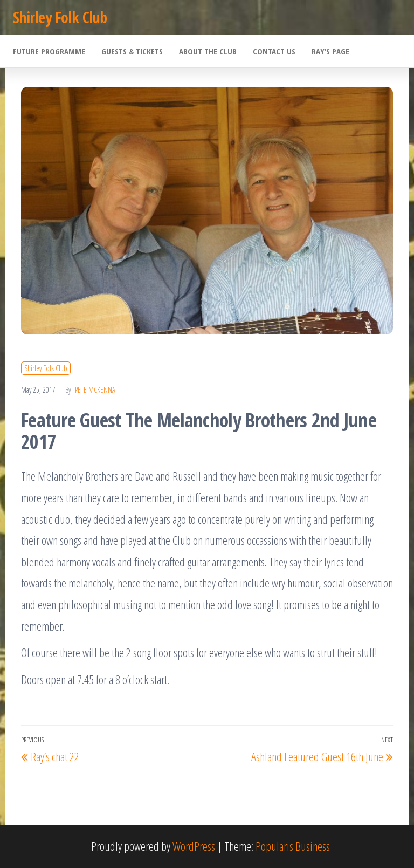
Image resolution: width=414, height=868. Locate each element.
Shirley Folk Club (60, 17)
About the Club (208, 51)
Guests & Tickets (132, 51)
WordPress (194, 846)
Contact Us (274, 51)
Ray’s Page (330, 51)
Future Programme (49, 51)
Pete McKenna (95, 390)
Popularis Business (293, 846)
